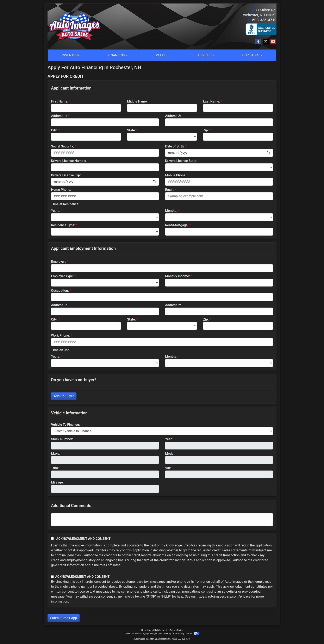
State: (131, 130)
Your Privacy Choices (186, 634)
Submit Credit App (64, 618)
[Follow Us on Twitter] (266, 42)
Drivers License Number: (69, 161)
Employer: (58, 262)
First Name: (60, 101)
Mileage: (57, 482)
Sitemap (167, 634)
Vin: (168, 468)
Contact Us (163, 630)
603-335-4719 (264, 20)
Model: (170, 454)
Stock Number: (62, 439)
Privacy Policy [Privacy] (176, 630)
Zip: (206, 130)
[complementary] (312, 632)
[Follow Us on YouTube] (273, 42)
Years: (56, 211)
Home (144, 630)
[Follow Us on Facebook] (258, 42)
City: (54, 130)
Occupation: (60, 291)
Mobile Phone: (176, 175)
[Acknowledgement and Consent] (52, 538)
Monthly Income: (177, 276)
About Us (153, 630)
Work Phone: (60, 336)
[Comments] (162, 520)
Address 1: (59, 116)
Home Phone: (61, 190)
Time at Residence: (65, 204)
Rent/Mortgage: (177, 225)
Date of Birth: (175, 146)
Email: (170, 190)
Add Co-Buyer (64, 396)
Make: (56, 454)
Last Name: (212, 101)
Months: (171, 211)
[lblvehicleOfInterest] (162, 431)
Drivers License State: (181, 161)
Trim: (55, 468)
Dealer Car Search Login (136, 634)
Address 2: (173, 116)
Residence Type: (63, 225)
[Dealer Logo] (75, 27)
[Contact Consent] (52, 577)
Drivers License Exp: (66, 175)
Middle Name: (137, 101)
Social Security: (63, 146)
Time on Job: (61, 350)
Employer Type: (62, 276)
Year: (169, 439)
